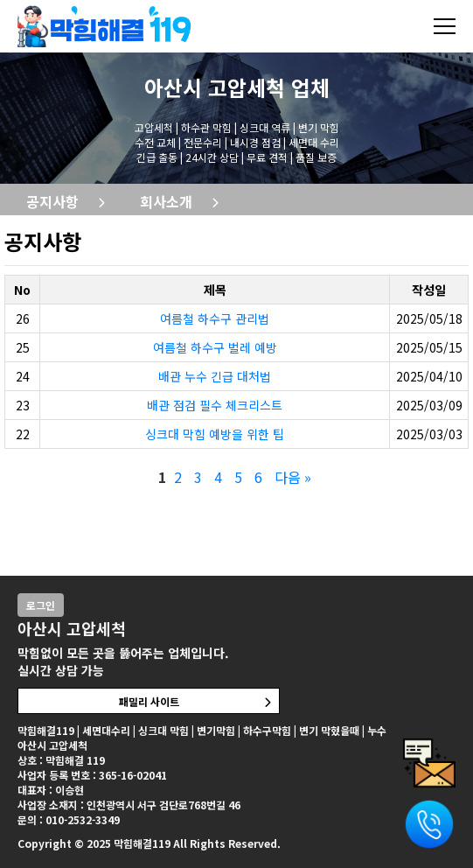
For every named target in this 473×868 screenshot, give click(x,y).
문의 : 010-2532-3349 (69, 819)
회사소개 (166, 201)
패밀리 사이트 (149, 701)
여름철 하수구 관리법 (215, 318)
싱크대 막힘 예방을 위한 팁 (215, 434)
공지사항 (52, 201)
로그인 (41, 605)
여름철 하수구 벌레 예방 (215, 347)
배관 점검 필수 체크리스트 (215, 405)
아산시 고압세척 (215, 87)
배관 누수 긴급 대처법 (215, 376)
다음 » (293, 477)
